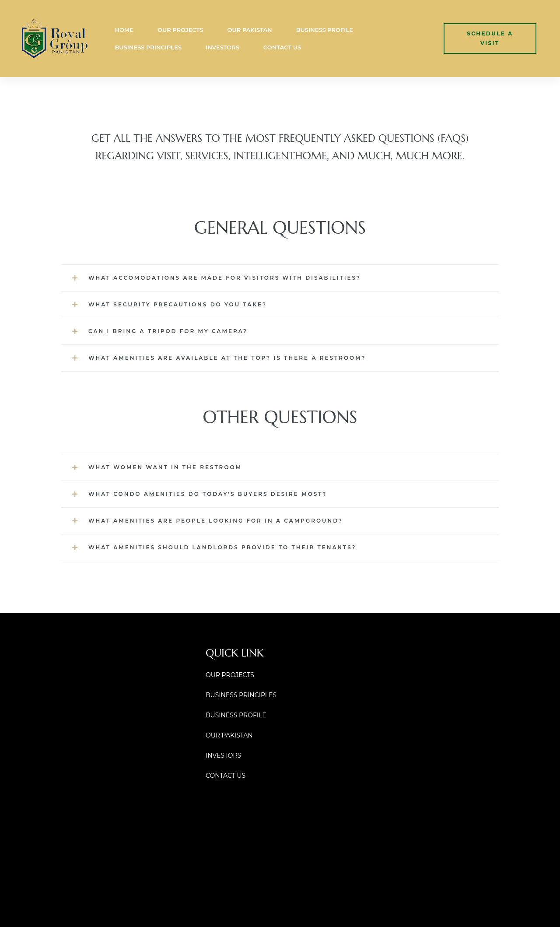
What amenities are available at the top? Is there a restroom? (227, 358)
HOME (124, 30)
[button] (490, 39)
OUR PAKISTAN (249, 30)
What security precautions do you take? (178, 304)
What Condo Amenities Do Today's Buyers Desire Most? (208, 494)
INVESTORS (222, 47)
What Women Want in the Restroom (165, 467)
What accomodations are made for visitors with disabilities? (225, 278)
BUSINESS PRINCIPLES (148, 47)
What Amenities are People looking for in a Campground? (216, 521)
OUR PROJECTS (180, 30)
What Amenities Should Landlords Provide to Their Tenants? (222, 547)
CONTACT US (282, 47)
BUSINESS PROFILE (325, 30)
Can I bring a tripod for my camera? (168, 331)
